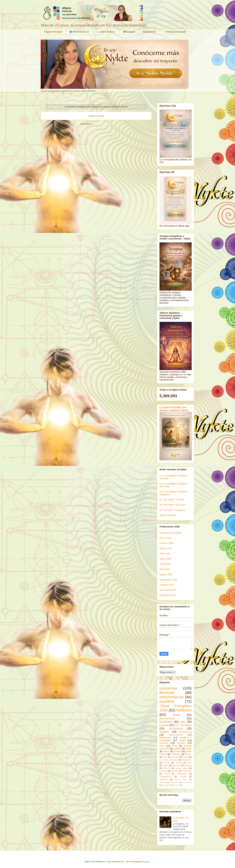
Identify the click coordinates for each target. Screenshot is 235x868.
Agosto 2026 (166, 574)
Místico (188, 754)
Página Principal (53, 32)
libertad (178, 751)
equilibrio (167, 701)
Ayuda (186, 757)
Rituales (181, 743)
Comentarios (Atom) (103, 124)
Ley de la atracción (169, 760)
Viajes (166, 765)
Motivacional (176, 735)
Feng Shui (187, 771)
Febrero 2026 (166, 543)
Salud (167, 774)
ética (162, 746)
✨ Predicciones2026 (175, 32)
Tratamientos (166, 777)
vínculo (176, 785)
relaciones (174, 782)
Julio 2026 (165, 569)
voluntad (175, 757)
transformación (172, 697)
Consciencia (185, 732)
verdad (164, 725)
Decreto (174, 771)
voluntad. (176, 754)
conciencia (168, 688)
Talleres (179, 763)
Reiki (165, 757)
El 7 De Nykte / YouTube (172, 500)
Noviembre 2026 (168, 590)
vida (183, 722)
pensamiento (167, 719)
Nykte (176, 715)
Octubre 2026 (166, 585)
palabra (177, 749)
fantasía (188, 765)
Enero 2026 (165, 538)
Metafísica (166, 722)
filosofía (167, 768)
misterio (163, 771)
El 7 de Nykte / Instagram (172, 510)
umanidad (166, 785)
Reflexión (184, 710)
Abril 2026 (165, 554)
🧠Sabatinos (149, 32)
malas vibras (182, 768)
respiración (187, 782)
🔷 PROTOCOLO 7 (79, 32)
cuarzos (163, 782)
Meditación (187, 760)
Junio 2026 (165, 564)
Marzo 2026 (166, 548)
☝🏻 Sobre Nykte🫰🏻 (106, 32)
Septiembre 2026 (168, 580)
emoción (164, 743)
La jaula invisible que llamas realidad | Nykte (174, 409)
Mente (166, 751)
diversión (164, 780)
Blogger (146, 862)
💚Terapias (129, 32)
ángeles (164, 732)
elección (176, 765)
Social (189, 749)
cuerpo (183, 777)
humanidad (176, 729)
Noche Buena (181, 780)
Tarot (189, 763)
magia (182, 740)
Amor (175, 746)
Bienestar (167, 693)
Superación (165, 738)
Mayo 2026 (165, 559)
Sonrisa (167, 763)
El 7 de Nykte (183, 725)
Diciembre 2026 (168, 595)
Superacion (182, 774)
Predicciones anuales (170, 533)
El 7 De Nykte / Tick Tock (172, 505)
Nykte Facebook (168, 515)
